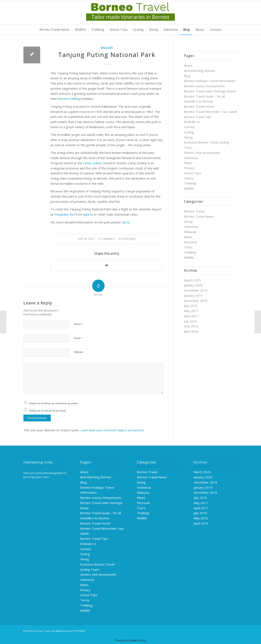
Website (79, 352)
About (188, 65)
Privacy (189, 168)
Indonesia (191, 158)
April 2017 (191, 316)
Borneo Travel (194, 211)
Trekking (190, 183)
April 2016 (191, 331)
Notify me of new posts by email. (48, 411)
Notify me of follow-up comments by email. (54, 403)
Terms (189, 178)
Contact (189, 127)
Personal (190, 242)
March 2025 (192, 280)
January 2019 (193, 295)
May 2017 (191, 311)
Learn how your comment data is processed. (112, 430)
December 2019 (196, 290)
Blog (187, 76)
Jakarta (88, 214)
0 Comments (106, 239)
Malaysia (190, 232)
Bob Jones (129, 239)
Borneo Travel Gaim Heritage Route (210, 91)
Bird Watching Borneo (199, 71)
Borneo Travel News (199, 216)
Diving (188, 137)
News (188, 163)
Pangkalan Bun (65, 214)
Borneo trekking (69, 99)
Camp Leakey (93, 163)
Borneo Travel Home (199, 106)
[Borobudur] (258, 322)
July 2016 (190, 321)
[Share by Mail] (107, 265)
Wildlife (107, 48)
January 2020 (193, 285)
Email (78, 338)
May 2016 (191, 326)
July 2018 (190, 306)
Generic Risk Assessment (202, 153)
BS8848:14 (192, 122)
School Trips (193, 173)
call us (126, 222)
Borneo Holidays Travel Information (210, 81)
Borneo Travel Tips (198, 117)
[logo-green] (130, 12)
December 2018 (196, 301)
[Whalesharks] (3, 322)
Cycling (189, 132)
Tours (188, 247)
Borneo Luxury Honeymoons (204, 86)
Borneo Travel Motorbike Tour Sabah (210, 112)
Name (79, 324)
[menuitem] (54, 30)
